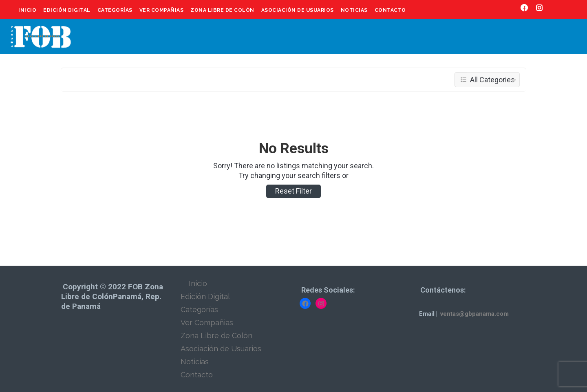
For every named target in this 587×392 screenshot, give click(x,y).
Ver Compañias (162, 10)
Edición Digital (67, 10)
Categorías (115, 10)
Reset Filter (293, 191)
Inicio (27, 10)
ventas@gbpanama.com (474, 314)
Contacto (390, 10)
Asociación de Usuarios (298, 10)
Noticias (354, 10)
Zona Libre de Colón (222, 10)
